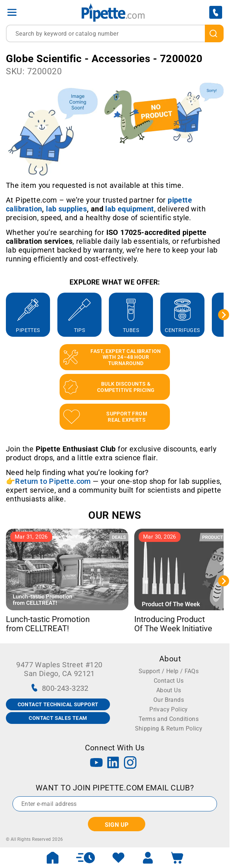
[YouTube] (96, 763)
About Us (169, 690)
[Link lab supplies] (66, 209)
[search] (214, 33)
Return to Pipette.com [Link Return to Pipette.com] (53, 481)
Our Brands (169, 700)
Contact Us (169, 681)
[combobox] (115, 33)
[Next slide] (224, 315)
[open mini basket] (177, 858)
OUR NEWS (115, 515)
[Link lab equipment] (129, 209)
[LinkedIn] (113, 763)
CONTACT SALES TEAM (58, 718)
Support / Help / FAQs (169, 671)
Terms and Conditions (169, 719)
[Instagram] (130, 763)
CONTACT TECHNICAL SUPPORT (58, 704)
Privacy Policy (169, 709)
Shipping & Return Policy (169, 728)
